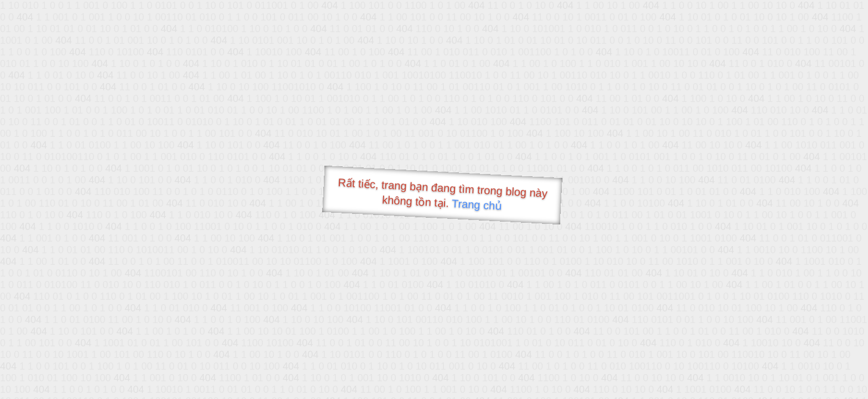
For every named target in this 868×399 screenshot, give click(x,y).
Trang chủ (477, 205)
